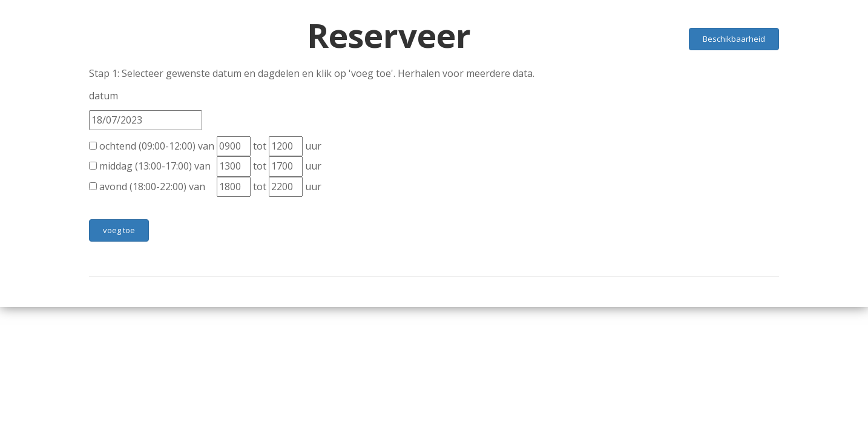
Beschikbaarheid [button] (734, 39)
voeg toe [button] (119, 230)
